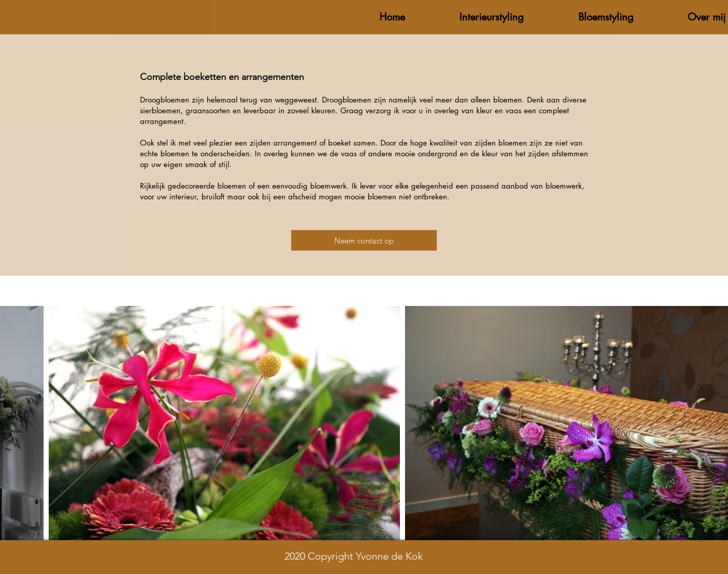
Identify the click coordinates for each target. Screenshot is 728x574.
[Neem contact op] (364, 240)
